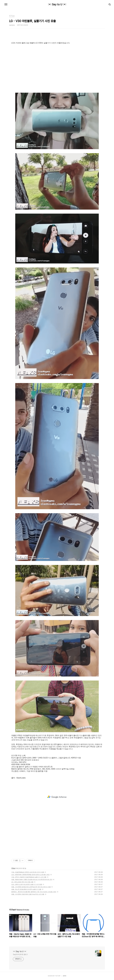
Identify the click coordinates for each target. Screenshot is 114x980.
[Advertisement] (57, 797)
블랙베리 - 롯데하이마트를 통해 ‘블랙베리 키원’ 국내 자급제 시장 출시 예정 (34, 892)
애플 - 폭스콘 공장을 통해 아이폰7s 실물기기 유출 (26, 889)
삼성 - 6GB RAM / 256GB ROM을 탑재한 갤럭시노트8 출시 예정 (30, 875)
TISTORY (58, 976)
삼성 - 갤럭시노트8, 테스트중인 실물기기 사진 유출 (27, 884)
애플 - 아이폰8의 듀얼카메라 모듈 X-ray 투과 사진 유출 (28, 894)
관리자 (65, 976)
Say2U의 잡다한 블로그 (20, 954)
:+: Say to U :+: (57, 4)
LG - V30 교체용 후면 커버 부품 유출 (22, 882)
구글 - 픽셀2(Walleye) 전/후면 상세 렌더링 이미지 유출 (28, 872)
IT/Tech (13, 868)
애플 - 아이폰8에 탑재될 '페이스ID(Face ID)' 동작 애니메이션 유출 (31, 887)
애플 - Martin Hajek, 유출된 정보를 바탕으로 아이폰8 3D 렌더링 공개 (32, 880)
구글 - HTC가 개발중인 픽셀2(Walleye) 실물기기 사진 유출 (29, 877)
